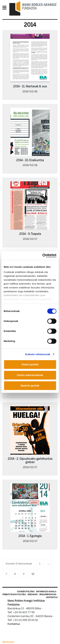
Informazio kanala (46, 592)
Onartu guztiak (30, 364)
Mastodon (8, 642)
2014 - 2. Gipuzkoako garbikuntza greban (30, 461)
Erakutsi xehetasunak (38, 354)
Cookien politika (26, 592)
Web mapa (33, 595)
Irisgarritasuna (48, 595)
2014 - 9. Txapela (30, 234)
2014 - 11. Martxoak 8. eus (30, 86)
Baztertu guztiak (30, 386)
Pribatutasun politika (14, 595)
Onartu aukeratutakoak (30, 375)
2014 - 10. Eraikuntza (30, 160)
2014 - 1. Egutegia (30, 536)
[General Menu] (5, 8)
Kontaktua (52, 597)
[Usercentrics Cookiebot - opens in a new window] (43, 256)
